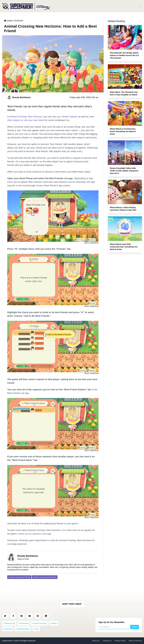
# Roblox (54, 623)
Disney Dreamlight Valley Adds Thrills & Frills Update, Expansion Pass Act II (124, 171)
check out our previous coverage (35, 534)
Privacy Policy (120, 641)
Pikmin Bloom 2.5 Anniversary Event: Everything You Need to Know (123, 131)
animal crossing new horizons (45, 577)
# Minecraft (7, 629)
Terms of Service (135, 641)
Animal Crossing (15, 21)
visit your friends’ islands (64, 117)
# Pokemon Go (9, 623)
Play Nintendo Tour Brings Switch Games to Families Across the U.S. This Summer (125, 55)
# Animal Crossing (39, 623)
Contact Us (107, 641)
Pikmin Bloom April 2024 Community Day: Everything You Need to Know (124, 247)
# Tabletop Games (23, 629)
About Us (96, 641)
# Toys (36, 629)
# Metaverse (24, 623)
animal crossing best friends (19, 577)
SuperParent (7, 641)
